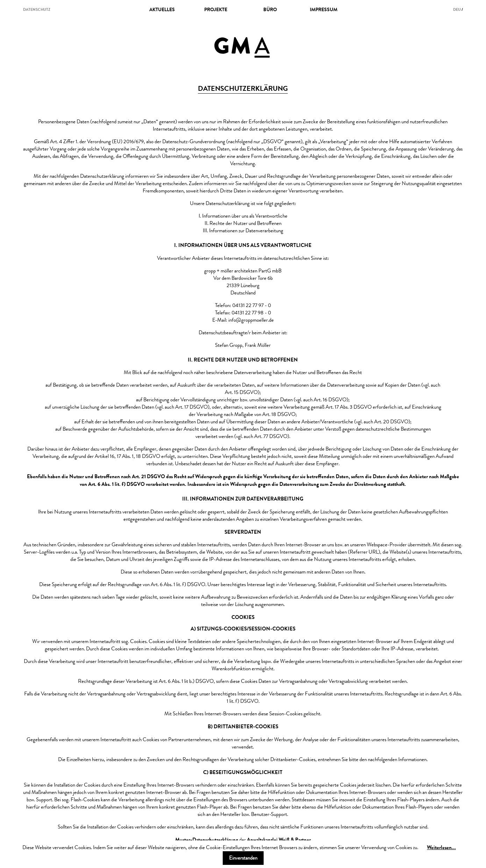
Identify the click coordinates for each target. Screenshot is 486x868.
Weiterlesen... (441, 847)
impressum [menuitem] (324, 9)
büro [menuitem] (270, 9)
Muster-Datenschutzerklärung (207, 840)
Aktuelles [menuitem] (162, 9)
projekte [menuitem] (216, 9)
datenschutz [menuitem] (37, 9)
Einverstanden (243, 858)
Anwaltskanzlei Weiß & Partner (279, 840)
